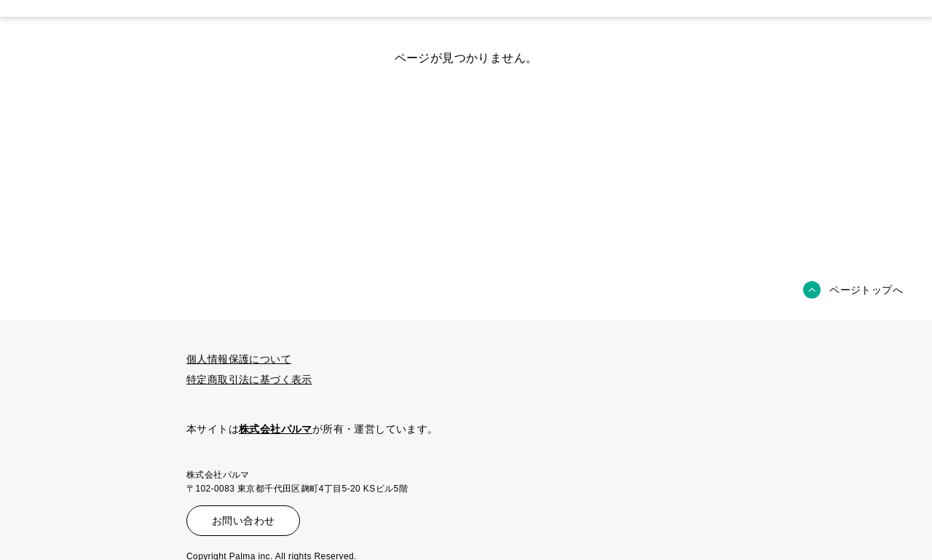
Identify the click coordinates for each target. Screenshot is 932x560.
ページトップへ (866, 290)
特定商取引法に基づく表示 (249, 379)
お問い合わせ (243, 521)
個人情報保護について (239, 359)
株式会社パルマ (276, 429)
